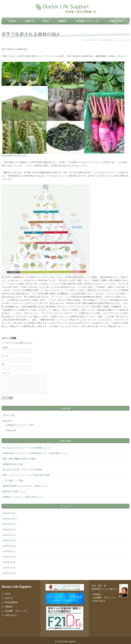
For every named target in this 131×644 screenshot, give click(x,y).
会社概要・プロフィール (16, 609)
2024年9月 (8, 544)
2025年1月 (8, 533)
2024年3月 (8, 555)
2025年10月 (8, 517)
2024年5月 (8, 549)
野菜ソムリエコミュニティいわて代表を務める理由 (26, 473)
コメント (6, 371)
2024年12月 (8, 538)
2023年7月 (8, 566)
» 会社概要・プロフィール (104, 595)
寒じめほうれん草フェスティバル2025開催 (22, 467)
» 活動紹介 (96, 592)
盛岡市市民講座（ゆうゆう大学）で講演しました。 (26, 484)
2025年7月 (8, 522)
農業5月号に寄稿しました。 (15, 489)
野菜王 (127, 38)
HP (3, 362)
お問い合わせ (11, 613)
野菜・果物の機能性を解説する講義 (19, 456)
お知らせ (7, 413)
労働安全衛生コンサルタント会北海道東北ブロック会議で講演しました (35, 451)
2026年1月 (8, 511)
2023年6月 (8, 571)
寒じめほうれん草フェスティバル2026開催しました (26, 446)
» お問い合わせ (99, 599)
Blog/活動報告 (11, 600)
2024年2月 (8, 560)
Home (7, 592)
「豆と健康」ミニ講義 (13, 478)
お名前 (5, 345)
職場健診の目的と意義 (13, 462)
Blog (102, 38)
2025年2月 (8, 527)
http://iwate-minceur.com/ (14, 153)
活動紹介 (9, 604)
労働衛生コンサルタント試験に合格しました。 (24, 495)
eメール (5, 354)
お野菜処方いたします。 (114, 38)
